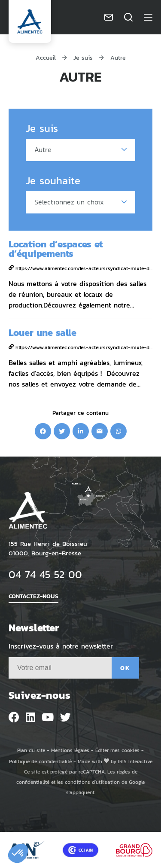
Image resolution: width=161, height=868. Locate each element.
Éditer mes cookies (117, 750)
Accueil (46, 57)
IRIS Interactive (135, 761)
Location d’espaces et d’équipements (56, 248)
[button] (18, 853)
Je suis (83, 57)
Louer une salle (43, 332)
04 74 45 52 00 (45, 574)
